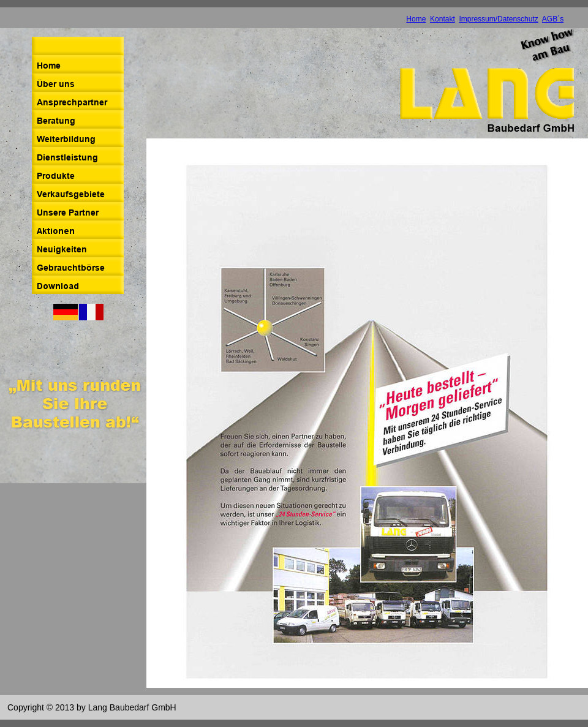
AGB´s (553, 19)
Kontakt (443, 19)
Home (416, 19)
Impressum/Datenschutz (498, 19)
